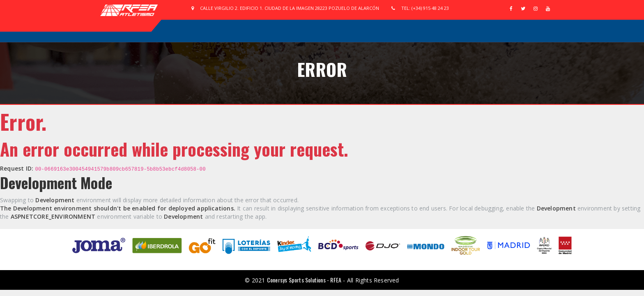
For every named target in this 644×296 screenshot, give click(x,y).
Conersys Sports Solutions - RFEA (304, 280)
